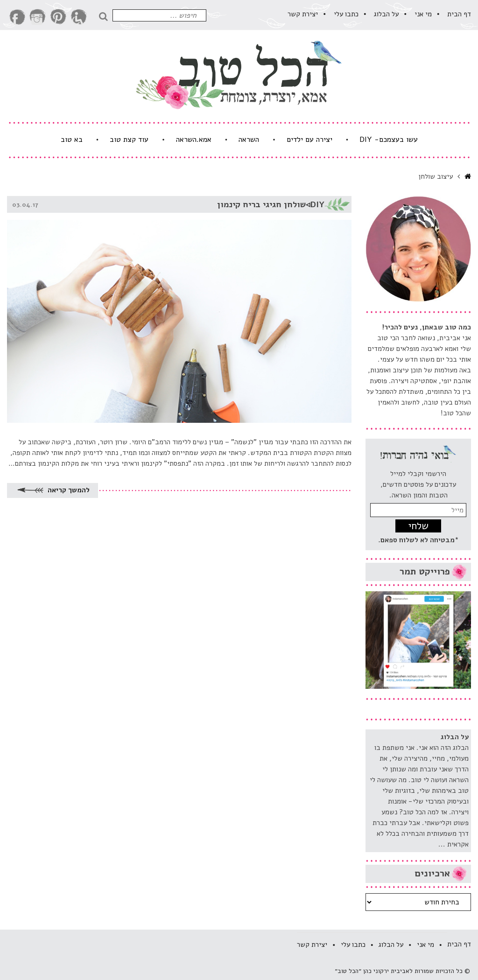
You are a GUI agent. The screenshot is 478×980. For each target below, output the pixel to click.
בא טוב (72, 140)
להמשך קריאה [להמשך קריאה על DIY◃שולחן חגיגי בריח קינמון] (53, 490)
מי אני (423, 14)
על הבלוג (386, 14)
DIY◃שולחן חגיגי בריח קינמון (271, 204)
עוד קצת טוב (129, 140)
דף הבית (459, 14)
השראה (249, 140)
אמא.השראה (194, 140)
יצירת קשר (303, 14)
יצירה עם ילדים (309, 140)
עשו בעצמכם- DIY (389, 140)
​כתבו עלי (346, 14)
